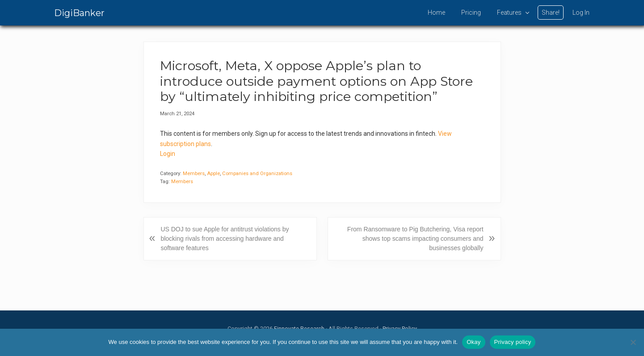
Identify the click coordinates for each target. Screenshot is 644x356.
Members (194, 174)
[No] (633, 342)
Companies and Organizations (257, 174)
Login (168, 154)
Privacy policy (513, 342)
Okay (474, 342)
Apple (213, 174)
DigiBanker (79, 13)
